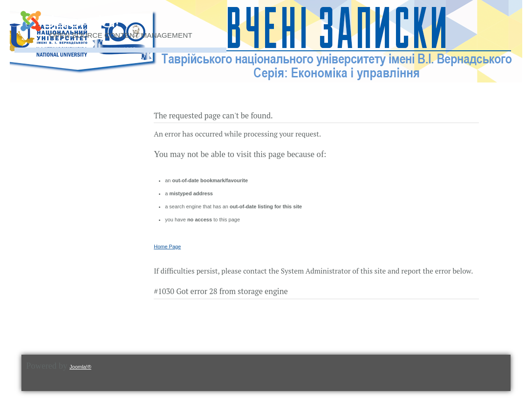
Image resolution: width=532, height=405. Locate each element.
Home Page (167, 247)
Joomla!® (80, 367)
